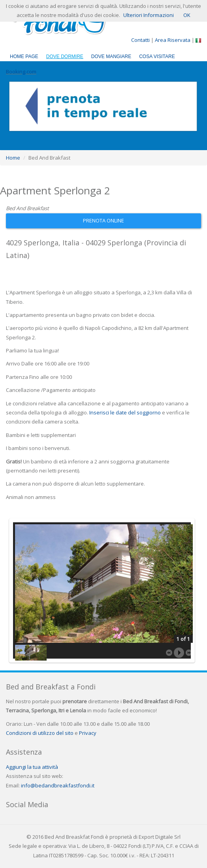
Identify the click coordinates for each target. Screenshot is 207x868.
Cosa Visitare (157, 56)
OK (187, 15)
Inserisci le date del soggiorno (125, 412)
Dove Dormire (65, 56)
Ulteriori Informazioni (149, 15)
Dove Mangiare (111, 56)
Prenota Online (103, 220)
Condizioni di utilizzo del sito (40, 733)
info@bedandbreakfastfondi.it (58, 785)
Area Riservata (173, 40)
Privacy (88, 733)
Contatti (140, 40)
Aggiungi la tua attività (32, 767)
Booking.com (21, 72)
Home (13, 158)
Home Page (24, 56)
